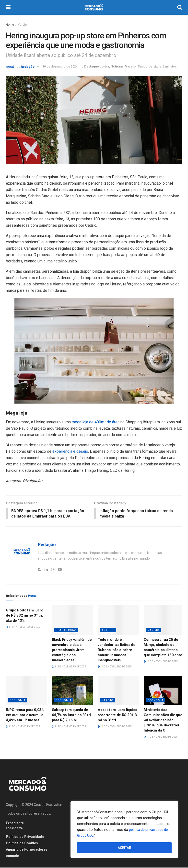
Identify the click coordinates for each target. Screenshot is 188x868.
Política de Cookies (22, 844)
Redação (28, 66)
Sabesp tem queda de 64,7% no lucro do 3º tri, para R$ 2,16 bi (72, 715)
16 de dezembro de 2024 (60, 66)
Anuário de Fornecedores (27, 850)
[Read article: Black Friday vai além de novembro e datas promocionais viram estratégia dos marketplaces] (72, 620)
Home (10, 25)
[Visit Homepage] (94, 7)
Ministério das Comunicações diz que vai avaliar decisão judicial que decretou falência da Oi (163, 721)
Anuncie (12, 856)
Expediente (15, 823)
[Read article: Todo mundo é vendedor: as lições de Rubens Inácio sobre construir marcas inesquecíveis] (118, 620)
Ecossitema (14, 829)
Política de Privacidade (25, 837)
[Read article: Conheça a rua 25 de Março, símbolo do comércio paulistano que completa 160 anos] (164, 620)
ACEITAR (124, 848)
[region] (124, 830)
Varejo (22, 25)
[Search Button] (180, 7)
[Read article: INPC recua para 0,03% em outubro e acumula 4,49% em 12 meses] (26, 691)
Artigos (108, 631)
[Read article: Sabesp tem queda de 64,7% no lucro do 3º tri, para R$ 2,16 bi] (72, 691)
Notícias (117, 66)
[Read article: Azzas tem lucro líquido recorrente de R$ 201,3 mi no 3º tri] (118, 691)
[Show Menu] (8, 7)
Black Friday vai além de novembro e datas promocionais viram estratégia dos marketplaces (72, 650)
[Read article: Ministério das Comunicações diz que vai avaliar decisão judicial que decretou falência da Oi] (164, 691)
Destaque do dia (97, 66)
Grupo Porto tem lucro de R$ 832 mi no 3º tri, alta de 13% (25, 616)
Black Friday (66, 631)
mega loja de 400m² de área (95, 422)
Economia (18, 701)
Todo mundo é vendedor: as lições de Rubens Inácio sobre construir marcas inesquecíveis (116, 650)
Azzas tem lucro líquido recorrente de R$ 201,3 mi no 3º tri (117, 715)
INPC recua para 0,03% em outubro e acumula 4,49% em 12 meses (25, 715)
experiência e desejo (70, 451)
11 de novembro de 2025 (23, 627)
